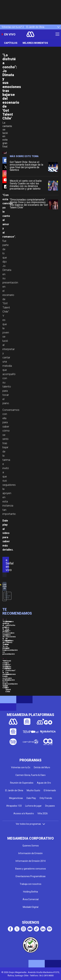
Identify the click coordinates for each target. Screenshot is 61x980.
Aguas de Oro (44, 783)
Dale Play (31, 798)
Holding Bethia (30, 892)
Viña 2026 (43, 813)
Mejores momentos (35, 43)
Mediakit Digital (31, 907)
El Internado (50, 790)
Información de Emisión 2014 (31, 861)
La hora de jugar (33, 806)
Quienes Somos (31, 846)
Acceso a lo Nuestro (24, 813)
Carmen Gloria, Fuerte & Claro (30, 775)
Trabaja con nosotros (30, 884)
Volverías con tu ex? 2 (13, 27)
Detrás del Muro (42, 767)
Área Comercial (31, 899)
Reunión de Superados (22, 783)
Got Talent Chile (7, 596)
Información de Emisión (30, 853)
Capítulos (11, 43)
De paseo (50, 806)
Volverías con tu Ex (21, 767)
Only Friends (46, 798)
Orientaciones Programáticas (30, 876)
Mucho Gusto (33, 790)
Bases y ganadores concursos (31, 869)
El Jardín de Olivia (35, 27)
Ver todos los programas (31, 824)
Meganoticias (16, 798)
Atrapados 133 (14, 806)
